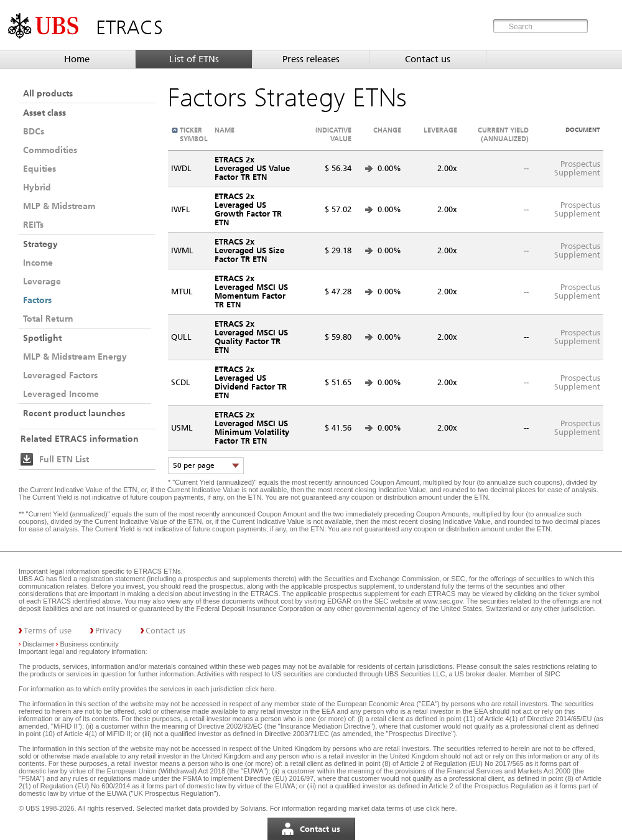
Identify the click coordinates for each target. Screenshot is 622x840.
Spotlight (42, 338)
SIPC (552, 674)
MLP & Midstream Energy (75, 357)
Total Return (48, 319)
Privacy (109, 631)
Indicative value (333, 134)
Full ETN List (64, 459)
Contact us (428, 59)
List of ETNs (194, 59)
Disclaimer (38, 644)
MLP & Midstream (59, 206)
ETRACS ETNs (157, 571)
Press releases (311, 59)
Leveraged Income (61, 394)
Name (225, 130)
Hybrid (37, 187)
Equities (39, 169)
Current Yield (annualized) (503, 134)
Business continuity (90, 644)
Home (77, 59)
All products (48, 93)
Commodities (50, 150)
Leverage (42, 281)
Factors (37, 300)
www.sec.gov (442, 601)
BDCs (34, 131)
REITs (33, 225)
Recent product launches (74, 413)
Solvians (253, 808)
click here (259, 689)
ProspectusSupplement (577, 168)
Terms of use (48, 631)
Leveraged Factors (60, 375)
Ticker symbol (194, 134)
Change (387, 130)
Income (38, 263)
